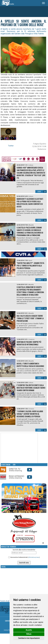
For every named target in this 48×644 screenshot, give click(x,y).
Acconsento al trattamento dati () (25, 557)
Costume (32, 339)
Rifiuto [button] (29, 634)
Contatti (8, 621)
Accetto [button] (29, 630)
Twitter (11, 146)
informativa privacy (34, 557)
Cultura (31, 165)
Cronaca (31, 409)
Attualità (31, 225)
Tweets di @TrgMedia (8, 601)
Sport (30, 261)
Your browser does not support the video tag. (19, 448)
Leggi (42, 192)
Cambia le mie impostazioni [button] (29, 638)
